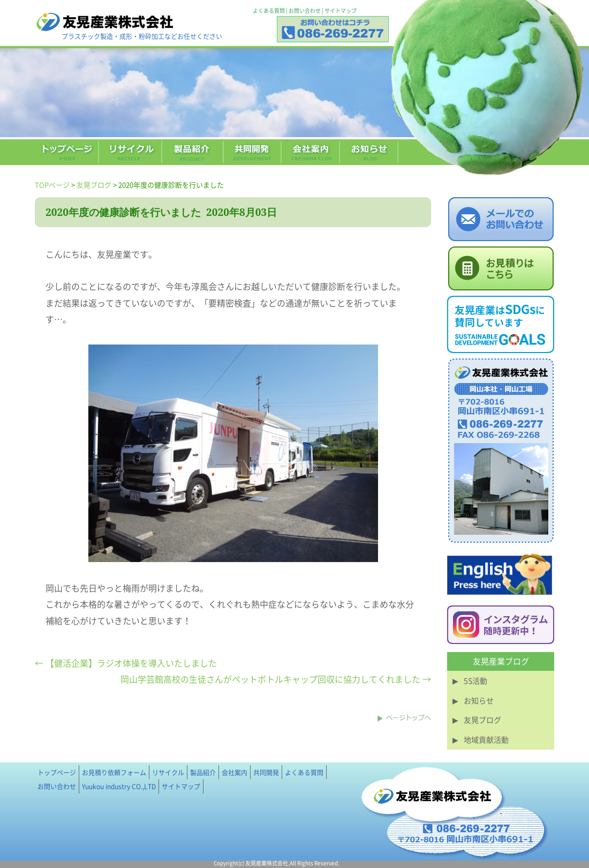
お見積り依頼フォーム (114, 773)
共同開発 (266, 773)
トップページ (57, 773)
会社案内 (235, 773)
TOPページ (52, 185)
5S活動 (475, 680)
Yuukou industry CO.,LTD (119, 787)
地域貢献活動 (486, 739)
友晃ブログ (94, 185)
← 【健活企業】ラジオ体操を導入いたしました (126, 663)
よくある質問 (269, 10)
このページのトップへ (404, 718)
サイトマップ (341, 10)
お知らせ (479, 700)
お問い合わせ (305, 10)
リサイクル (168, 773)
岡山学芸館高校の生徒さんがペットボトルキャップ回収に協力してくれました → (276, 679)
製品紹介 (203, 773)
